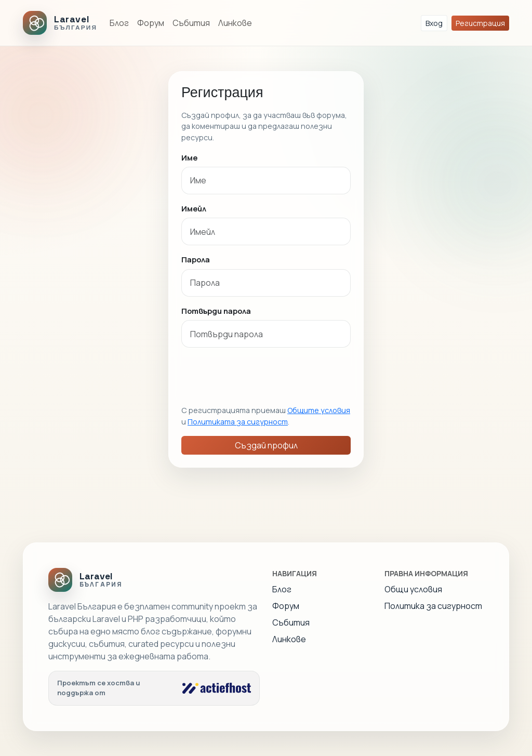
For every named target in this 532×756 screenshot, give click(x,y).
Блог (119, 23)
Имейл (194, 208)
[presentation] (260, 376)
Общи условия (413, 589)
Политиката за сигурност (238, 422)
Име (189, 157)
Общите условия (319, 410)
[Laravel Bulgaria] (60, 23)
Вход (434, 23)
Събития (191, 23)
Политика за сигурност (433, 606)
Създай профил (266, 445)
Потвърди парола (216, 311)
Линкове (235, 23)
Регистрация (480, 23)
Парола (196, 259)
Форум (151, 23)
